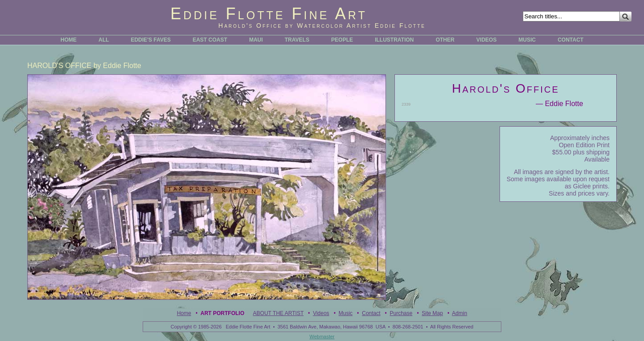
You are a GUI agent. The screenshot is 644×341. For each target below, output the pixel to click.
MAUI (256, 40)
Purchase (401, 313)
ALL (104, 40)
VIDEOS (486, 40)
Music (345, 313)
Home (184, 313)
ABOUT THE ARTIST (278, 313)
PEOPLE (342, 40)
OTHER (445, 40)
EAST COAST (210, 40)
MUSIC (527, 40)
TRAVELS (297, 40)
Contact (371, 313)
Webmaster (322, 337)
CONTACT (571, 40)
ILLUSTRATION (394, 40)
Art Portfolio (222, 313)
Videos (321, 313)
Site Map (432, 313)
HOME (68, 40)
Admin (460, 313)
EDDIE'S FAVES (150, 40)
